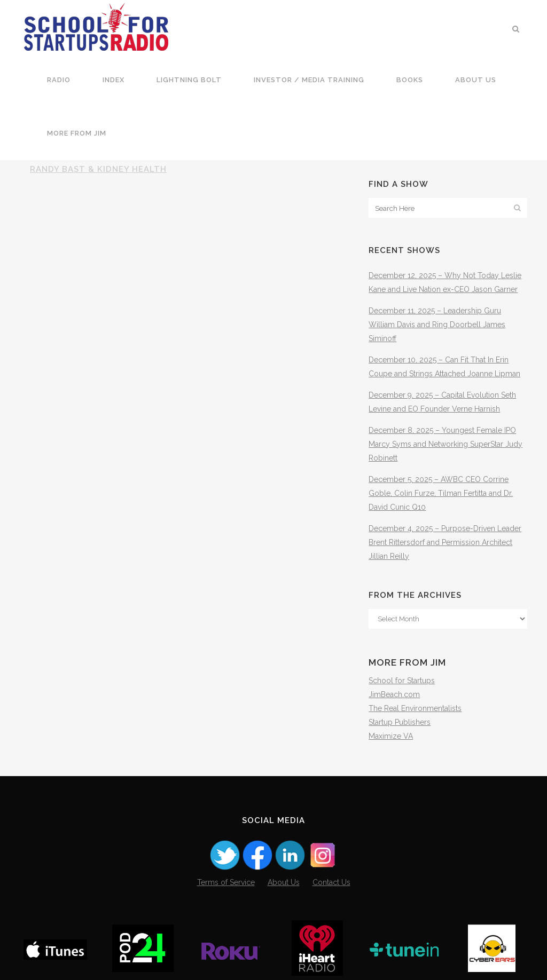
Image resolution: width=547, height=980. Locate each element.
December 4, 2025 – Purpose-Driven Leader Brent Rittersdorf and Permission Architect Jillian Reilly (445, 542)
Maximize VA (391, 736)
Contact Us (331, 882)
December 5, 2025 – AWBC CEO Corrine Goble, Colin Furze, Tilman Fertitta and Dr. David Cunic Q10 (441, 493)
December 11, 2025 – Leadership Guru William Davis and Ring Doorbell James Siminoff (437, 325)
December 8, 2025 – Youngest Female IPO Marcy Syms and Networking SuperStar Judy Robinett (446, 444)
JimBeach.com (394, 694)
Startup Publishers (400, 722)
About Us (284, 882)
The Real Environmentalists (415, 708)
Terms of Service (226, 882)
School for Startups (402, 681)
